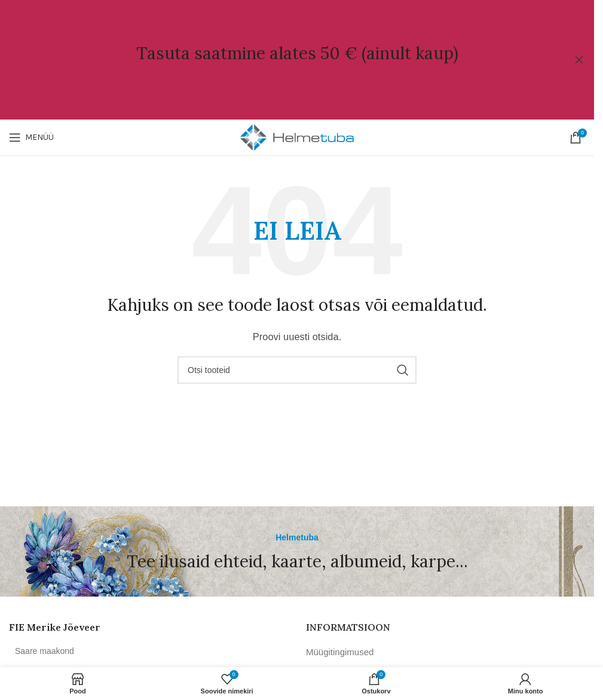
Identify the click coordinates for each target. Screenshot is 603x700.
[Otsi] (297, 370)
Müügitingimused (340, 652)
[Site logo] (297, 137)
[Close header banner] (579, 60)
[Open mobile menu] (31, 137)
